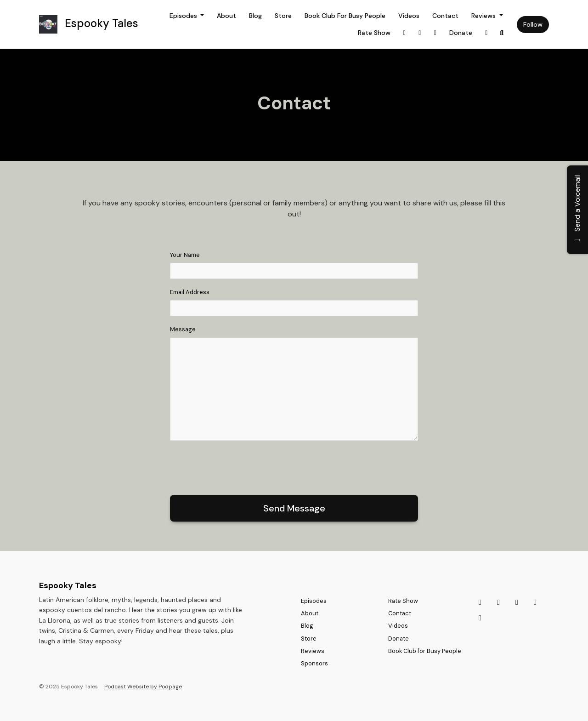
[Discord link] (435, 33)
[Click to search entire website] (502, 33)
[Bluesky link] (486, 33)
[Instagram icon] (480, 602)
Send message (294, 508)
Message (183, 329)
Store (283, 16)
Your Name (185, 255)
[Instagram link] (405, 33)
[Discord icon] (517, 602)
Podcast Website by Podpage (143, 687)
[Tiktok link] (420, 33)
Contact (445, 16)
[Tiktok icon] (498, 602)
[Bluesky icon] (535, 602)
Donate (461, 33)
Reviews (484, 16)
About (226, 16)
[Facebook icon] (480, 618)
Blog (255, 16)
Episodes (184, 16)
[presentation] (240, 466)
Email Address (190, 292)
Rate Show (374, 33)
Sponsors (314, 663)
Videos (409, 16)
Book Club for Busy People (345, 16)
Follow (533, 24)
